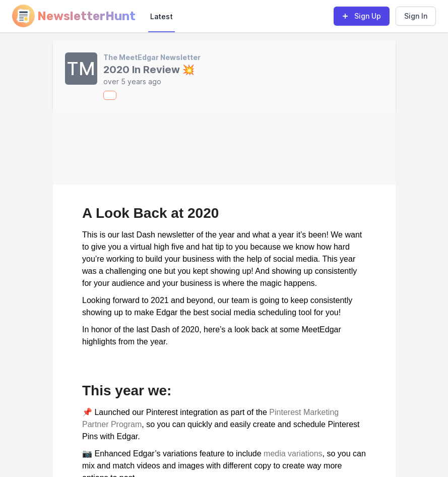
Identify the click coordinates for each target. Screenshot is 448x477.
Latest (162, 16)
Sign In (416, 16)
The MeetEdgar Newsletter (152, 57)
